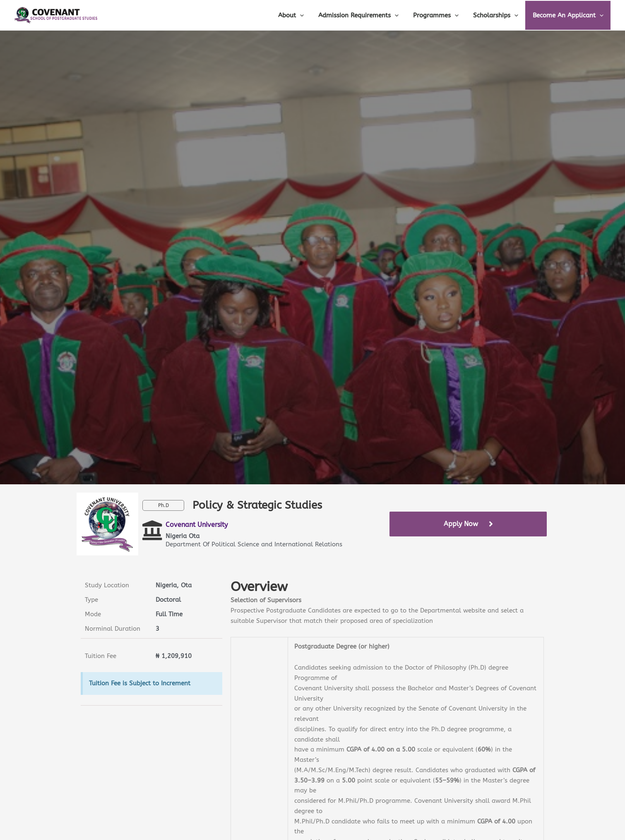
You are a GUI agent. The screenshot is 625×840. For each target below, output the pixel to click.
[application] (309, 15)
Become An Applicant (569, 15)
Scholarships (499, 15)
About (300, 15)
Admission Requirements (365, 15)
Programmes (441, 15)
